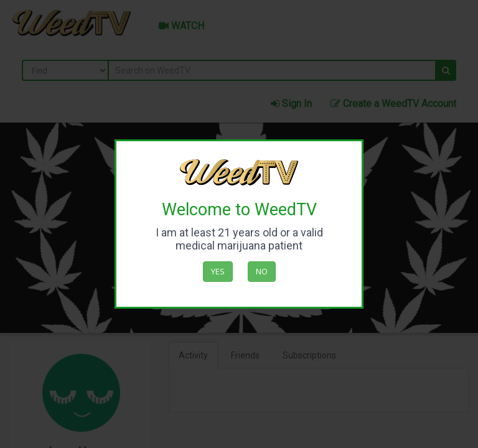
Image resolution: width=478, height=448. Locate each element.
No (262, 271)
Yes (218, 271)
